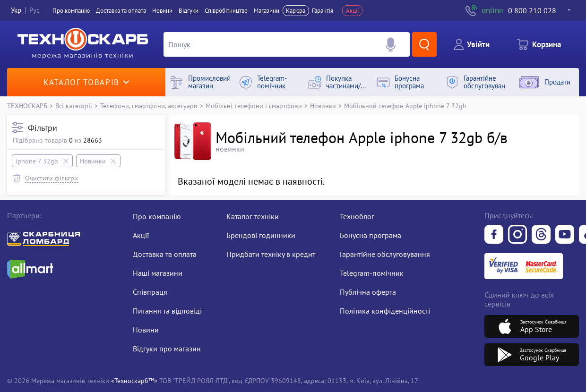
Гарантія (323, 11)
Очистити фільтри (52, 178)
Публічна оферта (368, 292)
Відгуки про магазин (167, 349)
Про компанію (157, 216)
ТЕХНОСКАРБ (27, 106)
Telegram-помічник (372, 273)
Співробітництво (226, 11)
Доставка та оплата (121, 11)
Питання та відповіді (167, 311)
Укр (16, 11)
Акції (353, 11)
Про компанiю (71, 11)
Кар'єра (296, 11)
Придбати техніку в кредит (271, 254)
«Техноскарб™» (134, 380)
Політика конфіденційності (385, 311)
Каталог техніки (253, 216)
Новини (162, 11)
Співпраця (150, 292)
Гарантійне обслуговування (385, 254)
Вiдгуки (189, 11)
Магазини (267, 11)
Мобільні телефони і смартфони (254, 106)
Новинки (323, 106)
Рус (34, 11)
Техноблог (357, 216)
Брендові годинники (261, 235)
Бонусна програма (371, 235)
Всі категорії (74, 106)
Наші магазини (158, 273)
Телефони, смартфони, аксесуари (149, 106)
